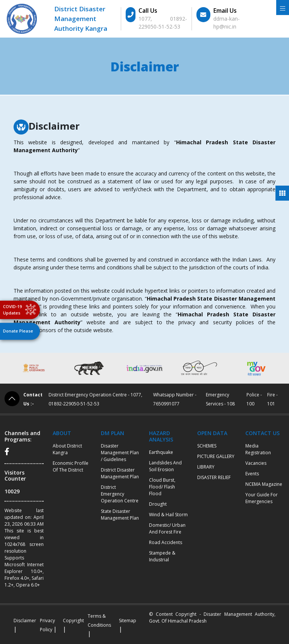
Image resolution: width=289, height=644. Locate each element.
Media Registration (258, 449)
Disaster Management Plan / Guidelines (120, 453)
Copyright (73, 621)
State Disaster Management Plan (120, 515)
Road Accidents (166, 542)
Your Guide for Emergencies (262, 498)
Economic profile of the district (71, 466)
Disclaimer (25, 621)
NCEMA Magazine (264, 484)
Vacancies (256, 463)
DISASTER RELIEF (214, 477)
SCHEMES (207, 446)
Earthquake (161, 452)
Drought (158, 504)
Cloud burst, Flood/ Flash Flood (162, 487)
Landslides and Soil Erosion (165, 466)
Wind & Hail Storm (168, 515)
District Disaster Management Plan (120, 473)
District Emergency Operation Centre (120, 494)
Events (252, 474)
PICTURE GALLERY (216, 456)
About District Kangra (67, 449)
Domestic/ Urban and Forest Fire (167, 528)
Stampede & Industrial (162, 556)
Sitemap (128, 621)
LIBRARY (206, 467)
